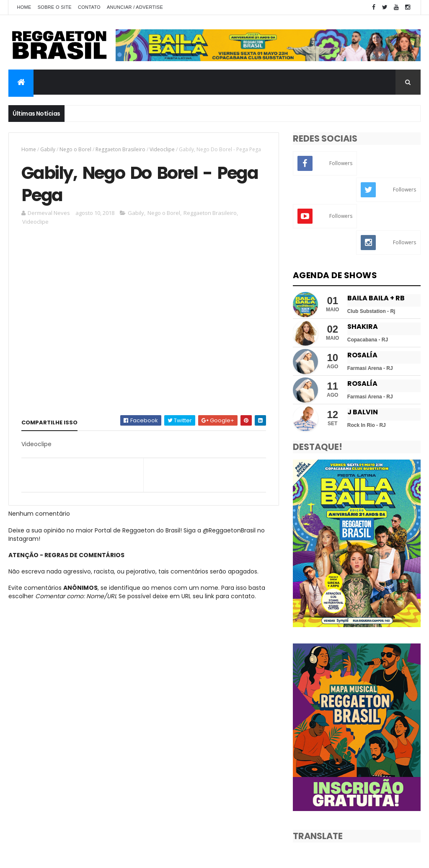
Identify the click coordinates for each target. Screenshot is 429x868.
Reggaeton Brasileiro (120, 149)
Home (24, 7)
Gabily (48, 149)
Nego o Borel (75, 149)
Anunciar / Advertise (135, 7)
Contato (89, 7)
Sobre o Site (55, 7)
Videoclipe (162, 149)
